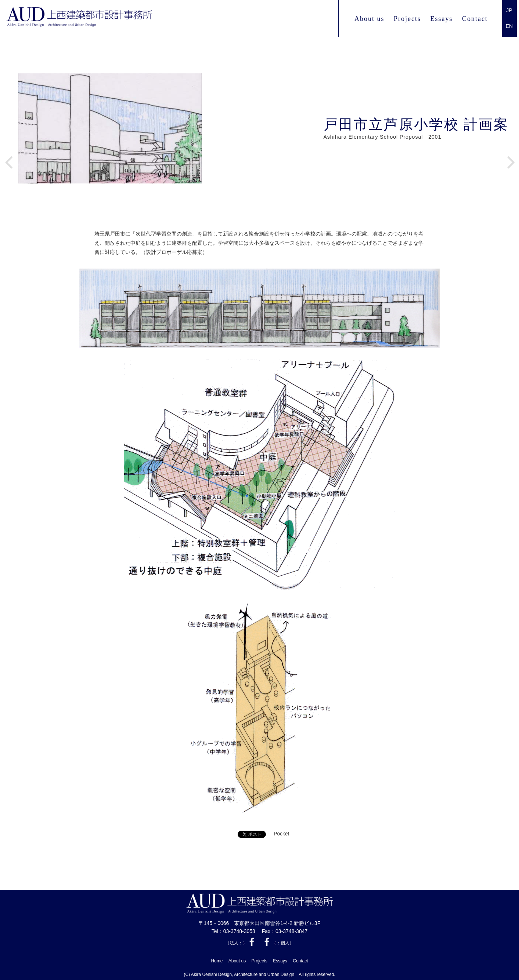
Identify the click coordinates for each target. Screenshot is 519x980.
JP (509, 10)
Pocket (281, 834)
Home (217, 959)
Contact (475, 19)
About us (370, 19)
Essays (442, 19)
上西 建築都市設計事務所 (99, 19)
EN (509, 26)
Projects (407, 19)
